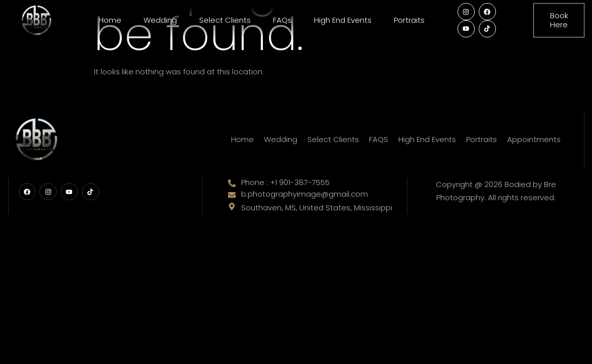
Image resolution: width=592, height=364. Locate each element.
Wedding (160, 20)
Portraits (409, 20)
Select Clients (225, 20)
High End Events (343, 20)
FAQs (282, 20)
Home (110, 20)
